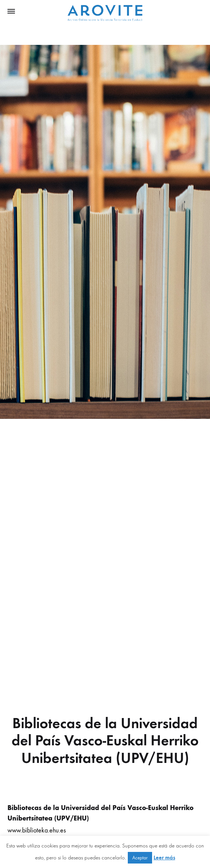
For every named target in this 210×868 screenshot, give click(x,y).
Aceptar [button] (140, 858)
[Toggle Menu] (11, 12)
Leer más (164, 858)
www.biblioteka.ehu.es (37, 830)
